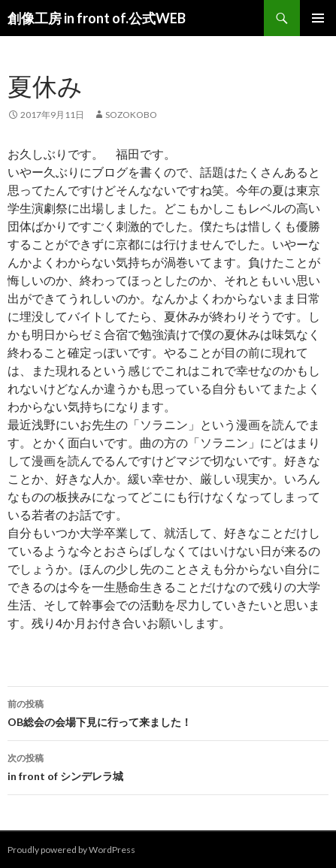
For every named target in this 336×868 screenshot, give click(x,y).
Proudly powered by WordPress (71, 850)
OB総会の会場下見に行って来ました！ (168, 712)
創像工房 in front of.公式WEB (97, 18)
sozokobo (131, 115)
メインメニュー (318, 18)
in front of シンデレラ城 (168, 766)
